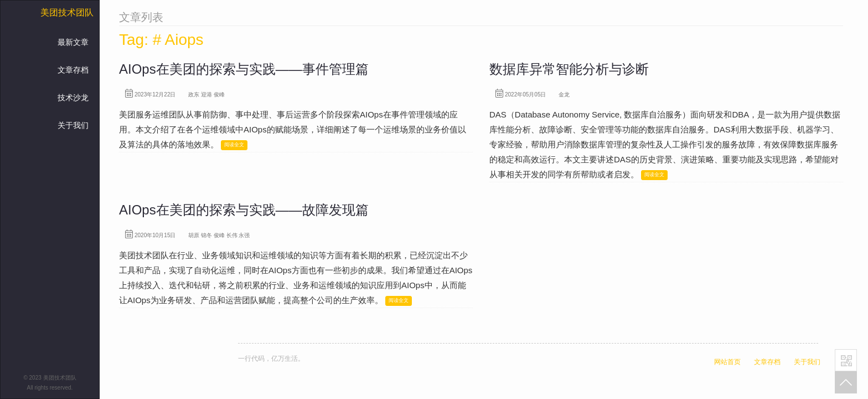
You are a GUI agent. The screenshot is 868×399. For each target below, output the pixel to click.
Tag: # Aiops (161, 40)
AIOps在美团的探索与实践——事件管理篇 (244, 69)
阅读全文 (234, 145)
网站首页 (727, 362)
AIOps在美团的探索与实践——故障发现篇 (244, 210)
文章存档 (73, 70)
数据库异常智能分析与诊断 (569, 69)
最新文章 (73, 42)
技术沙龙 (73, 98)
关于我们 (73, 125)
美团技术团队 (67, 12)
